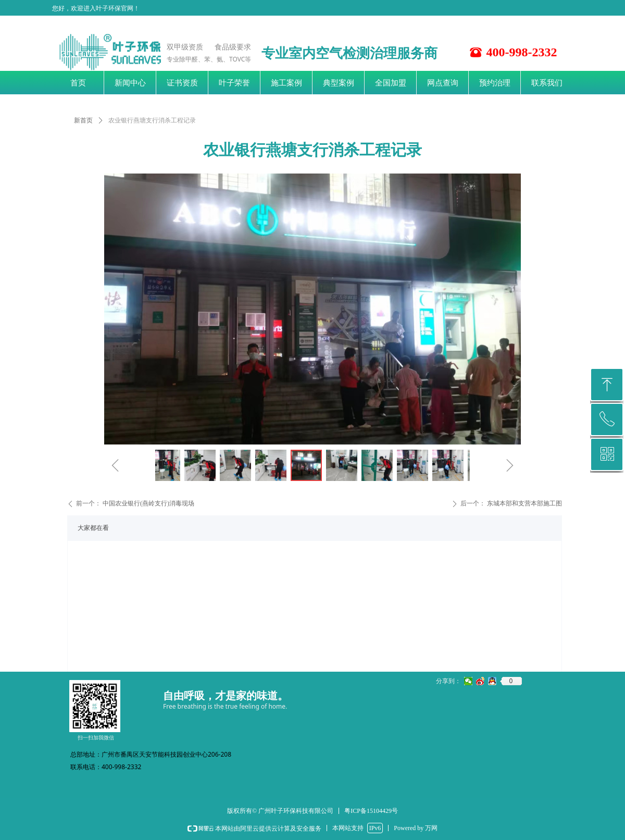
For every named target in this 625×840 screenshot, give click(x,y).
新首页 (83, 120)
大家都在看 (93, 528)
